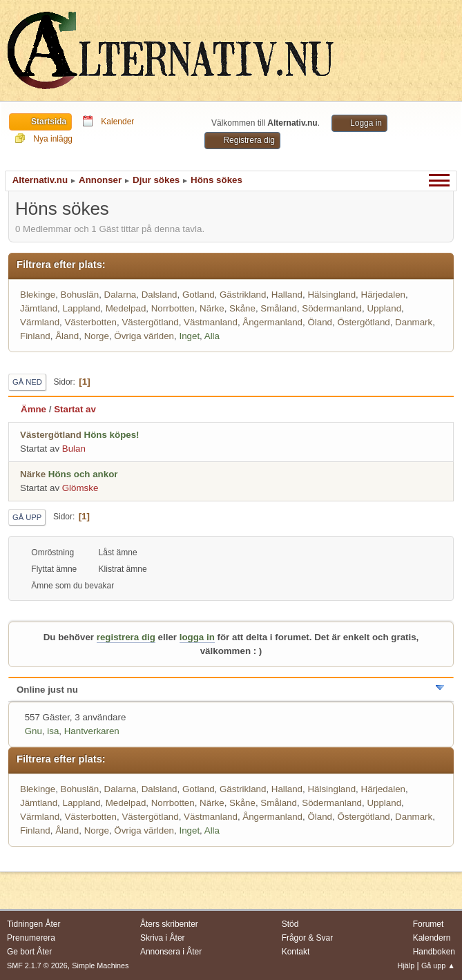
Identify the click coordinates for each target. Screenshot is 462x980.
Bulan (74, 449)
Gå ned (27, 382)
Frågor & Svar (308, 938)
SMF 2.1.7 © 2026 (37, 965)
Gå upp (27, 517)
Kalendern (432, 938)
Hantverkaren (92, 731)
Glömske (80, 488)
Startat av (75, 409)
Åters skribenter (169, 924)
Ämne (33, 409)
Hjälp (406, 965)
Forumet (429, 924)
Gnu (33, 731)
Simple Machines (100, 965)
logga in (197, 637)
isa (53, 731)
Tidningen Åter (34, 924)
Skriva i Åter (163, 938)
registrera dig (126, 637)
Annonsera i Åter (171, 952)
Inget (189, 336)
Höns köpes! (112, 435)
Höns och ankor (83, 474)
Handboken (434, 952)
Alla (212, 336)
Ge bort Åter (29, 952)
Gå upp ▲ (438, 965)
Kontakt (296, 952)
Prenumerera (31, 938)
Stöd (290, 924)
